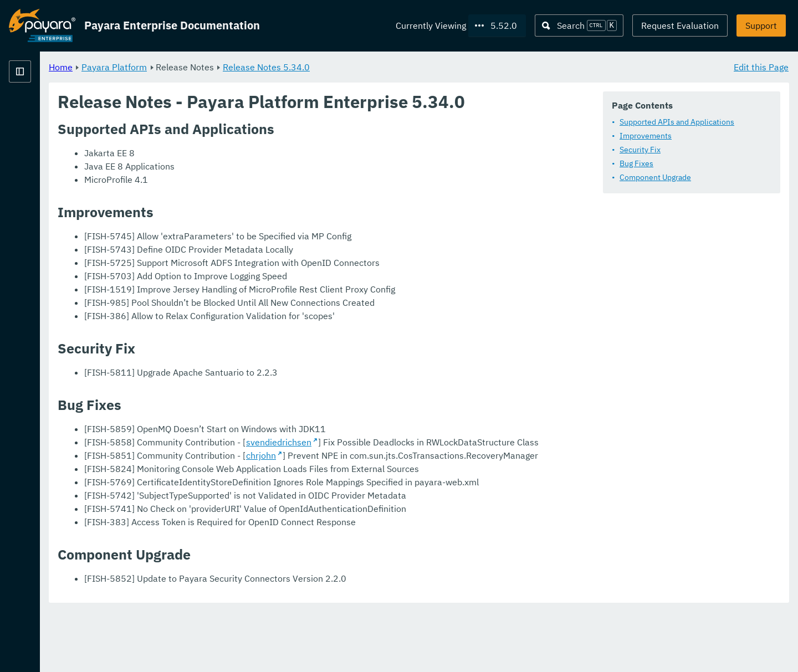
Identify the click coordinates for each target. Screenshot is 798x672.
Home (199, 66)
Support (761, 25)
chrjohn (399, 489)
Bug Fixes (636, 163)
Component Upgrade (655, 177)
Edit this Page (761, 66)
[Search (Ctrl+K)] (579, 25)
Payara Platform (252, 66)
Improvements (646, 136)
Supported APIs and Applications (677, 122)
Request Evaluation (680, 25)
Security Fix (640, 150)
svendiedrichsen (417, 463)
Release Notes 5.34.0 (404, 66)
